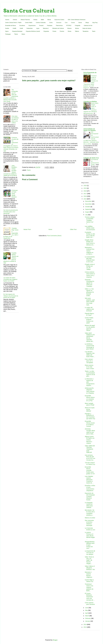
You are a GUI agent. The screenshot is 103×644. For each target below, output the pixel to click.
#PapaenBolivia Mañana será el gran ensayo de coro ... (90, 545)
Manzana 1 (46, 28)
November (88, 204)
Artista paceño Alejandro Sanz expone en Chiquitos (90, 391)
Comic (51, 23)
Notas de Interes (87, 28)
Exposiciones (32, 26)
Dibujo (87, 23)
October (88, 207)
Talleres (77, 31)
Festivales (50, 26)
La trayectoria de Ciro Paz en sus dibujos (90, 553)
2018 (85, 191)
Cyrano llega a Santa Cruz (89, 581)
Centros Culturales (41, 23)
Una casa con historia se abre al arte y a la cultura (15, 119)
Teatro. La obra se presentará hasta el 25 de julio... (90, 374)
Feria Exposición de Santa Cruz (90, 73)
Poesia (54, 31)
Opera (7, 31)
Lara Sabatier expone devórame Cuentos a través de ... (89, 480)
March (87, 616)
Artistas (35, 20)
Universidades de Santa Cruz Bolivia (90, 130)
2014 (85, 624)
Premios (62, 31)
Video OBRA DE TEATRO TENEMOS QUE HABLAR (90, 449)
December (88, 201)
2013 (85, 627)
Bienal (49, 20)
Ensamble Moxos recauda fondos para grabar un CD (90, 470)
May (87, 610)
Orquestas (46, 31)
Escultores (22, 26)
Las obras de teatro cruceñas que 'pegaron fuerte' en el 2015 (10, 279)
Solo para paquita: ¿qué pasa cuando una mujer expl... (90, 302)
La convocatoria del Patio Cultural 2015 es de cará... (90, 259)
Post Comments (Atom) (54, 236)
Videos (23, 34)
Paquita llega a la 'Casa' (89, 314)
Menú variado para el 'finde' (90, 404)
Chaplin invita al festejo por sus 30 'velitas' (90, 267)
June (87, 608)
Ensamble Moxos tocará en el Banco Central (90, 424)
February (88, 618)
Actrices (15, 20)
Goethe (7, 28)
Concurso (59, 23)
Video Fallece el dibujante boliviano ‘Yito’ (90, 568)
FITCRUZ (69, 26)
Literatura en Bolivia (90, 102)
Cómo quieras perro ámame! (90, 604)
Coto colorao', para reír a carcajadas (89, 361)
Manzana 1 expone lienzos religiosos (88, 575)
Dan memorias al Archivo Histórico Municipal (89, 523)
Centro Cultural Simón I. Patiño (13, 23)
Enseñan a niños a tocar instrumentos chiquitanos (90, 488)
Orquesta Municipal (17, 31)
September (89, 209)
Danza (80, 23)
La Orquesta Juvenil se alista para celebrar (89, 505)
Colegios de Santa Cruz (91, 158)
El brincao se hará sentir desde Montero (15, 194)
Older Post (73, 229)
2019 (85, 188)
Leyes (38, 28)
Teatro (94, 31)
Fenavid (41, 26)
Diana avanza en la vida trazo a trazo (89, 367)
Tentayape (8, 34)
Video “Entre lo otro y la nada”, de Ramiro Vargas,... (89, 560)
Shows (70, 31)
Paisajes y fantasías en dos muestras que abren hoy (90, 416)
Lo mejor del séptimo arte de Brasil (89, 309)
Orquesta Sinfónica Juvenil (33, 31)
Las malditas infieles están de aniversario (90, 228)
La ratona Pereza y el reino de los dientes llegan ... (90, 536)
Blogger (55, 640)
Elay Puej (95, 23)
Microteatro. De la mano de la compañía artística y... (90, 513)
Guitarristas (30, 28)
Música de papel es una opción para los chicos (90, 328)
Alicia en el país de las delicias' (90, 409)
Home (50, 229)
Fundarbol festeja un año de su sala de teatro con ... (90, 235)
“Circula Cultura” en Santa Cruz (90, 464)
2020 (85, 186)
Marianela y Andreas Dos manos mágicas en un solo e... (90, 251)
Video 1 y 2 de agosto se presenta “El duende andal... (89, 292)
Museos (69, 28)
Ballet (42, 20)
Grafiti (21, 28)
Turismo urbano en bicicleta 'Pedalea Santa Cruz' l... (90, 220)
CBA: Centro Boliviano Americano (77, 20)
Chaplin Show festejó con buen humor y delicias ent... (90, 242)
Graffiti (14, 28)
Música (77, 28)
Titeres (16, 34)
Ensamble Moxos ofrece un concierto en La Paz (90, 398)
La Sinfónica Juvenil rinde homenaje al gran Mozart (89, 346)
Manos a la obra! (90, 518)
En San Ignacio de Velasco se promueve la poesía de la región (11, 296)
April (87, 613)
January (88, 621)
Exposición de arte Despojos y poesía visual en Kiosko (90, 496)
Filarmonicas (59, 26)
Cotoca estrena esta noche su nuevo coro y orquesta (90, 274)
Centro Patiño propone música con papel (89, 320)
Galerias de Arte (88, 26)
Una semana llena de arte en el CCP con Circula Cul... (90, 458)
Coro (66, 23)
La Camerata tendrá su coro (90, 529)
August (87, 212)
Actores (7, 20)
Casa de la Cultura (59, 20)
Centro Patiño (29, 23)
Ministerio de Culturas (58, 28)
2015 (85, 199)
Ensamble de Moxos (11, 26)
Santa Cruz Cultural (29, 11)
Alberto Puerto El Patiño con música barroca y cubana (90, 440)
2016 (85, 196)
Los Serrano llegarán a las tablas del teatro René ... (90, 354)
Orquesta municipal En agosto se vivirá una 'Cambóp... (90, 283)
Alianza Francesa (25, 20)
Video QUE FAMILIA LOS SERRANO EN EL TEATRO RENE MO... (90, 337)
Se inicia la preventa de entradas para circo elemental (11, 212)
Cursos (73, 23)
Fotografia (78, 26)
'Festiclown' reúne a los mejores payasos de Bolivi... (89, 587)
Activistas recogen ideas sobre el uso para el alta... (90, 431)
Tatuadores (85, 31)
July (87, 215)
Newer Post (27, 229)
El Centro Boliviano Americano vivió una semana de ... (90, 597)
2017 (85, 194)
